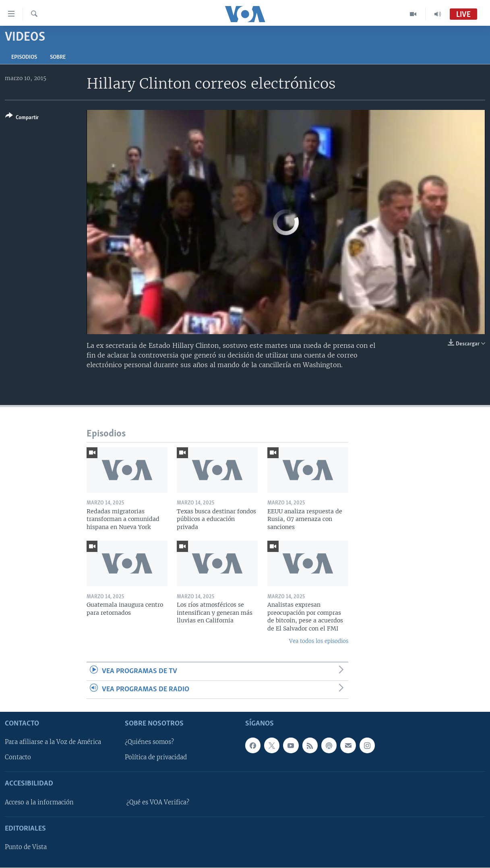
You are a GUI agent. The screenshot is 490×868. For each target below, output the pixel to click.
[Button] (22, 118)
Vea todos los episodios (319, 641)
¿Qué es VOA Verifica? (158, 802)
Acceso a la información (39, 802)
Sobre (58, 57)
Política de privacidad (156, 758)
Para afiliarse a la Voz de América (53, 742)
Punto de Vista (26, 847)
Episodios (24, 57)
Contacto (18, 758)
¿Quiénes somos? (149, 742)
